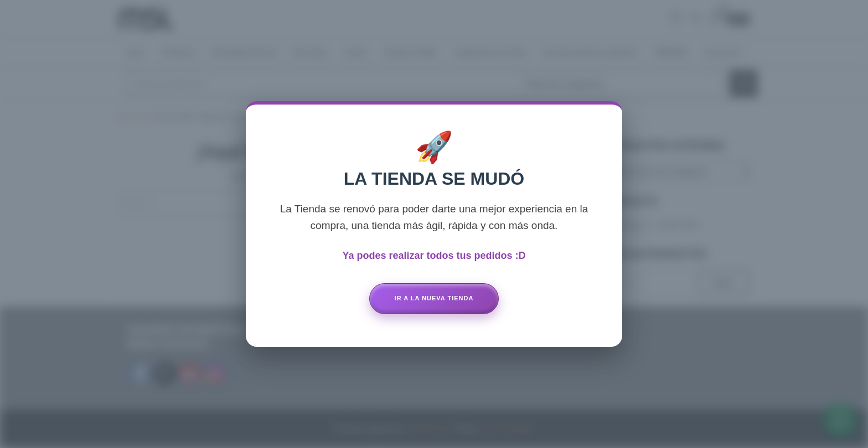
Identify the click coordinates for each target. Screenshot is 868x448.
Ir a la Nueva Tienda (434, 298)
